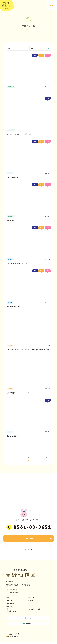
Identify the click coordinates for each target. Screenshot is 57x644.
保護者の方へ (29, 624)
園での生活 (28, 549)
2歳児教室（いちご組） (12, 611)
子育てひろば (32, 611)
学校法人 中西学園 (13, 634)
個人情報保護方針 (12, 636)
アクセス (29, 618)
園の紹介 (8, 598)
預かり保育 (9, 609)
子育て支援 (9, 607)
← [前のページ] (11, 457)
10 (41, 457)
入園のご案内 (28, 539)
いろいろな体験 (10, 603)
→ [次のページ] (28, 460)
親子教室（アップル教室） (34, 609)
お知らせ (30, 601)
